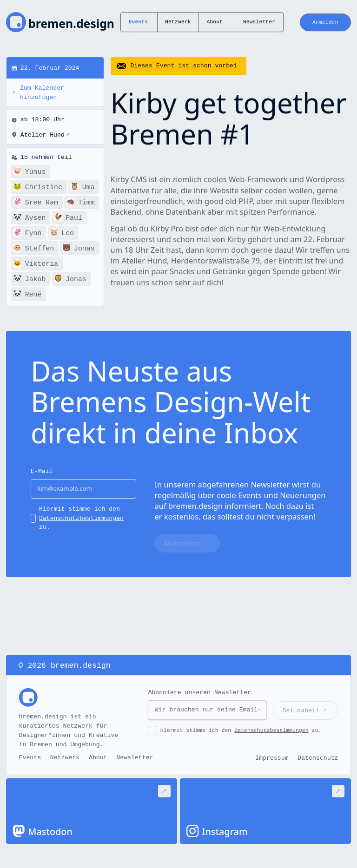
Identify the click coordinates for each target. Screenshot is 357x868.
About (215, 22)
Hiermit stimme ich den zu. (81, 518)
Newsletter (259, 22)
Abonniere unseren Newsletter (199, 693)
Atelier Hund (45, 135)
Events (139, 22)
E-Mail (42, 471)
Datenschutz (318, 758)
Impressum (272, 758)
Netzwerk (178, 22)
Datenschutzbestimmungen (81, 518)
